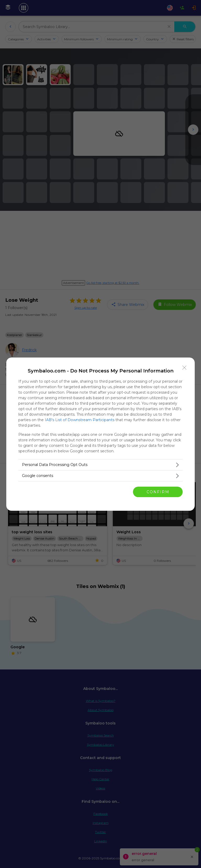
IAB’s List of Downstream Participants (80, 420)
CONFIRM (158, 492)
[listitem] (100, 465)
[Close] (185, 368)
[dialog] (100, 434)
